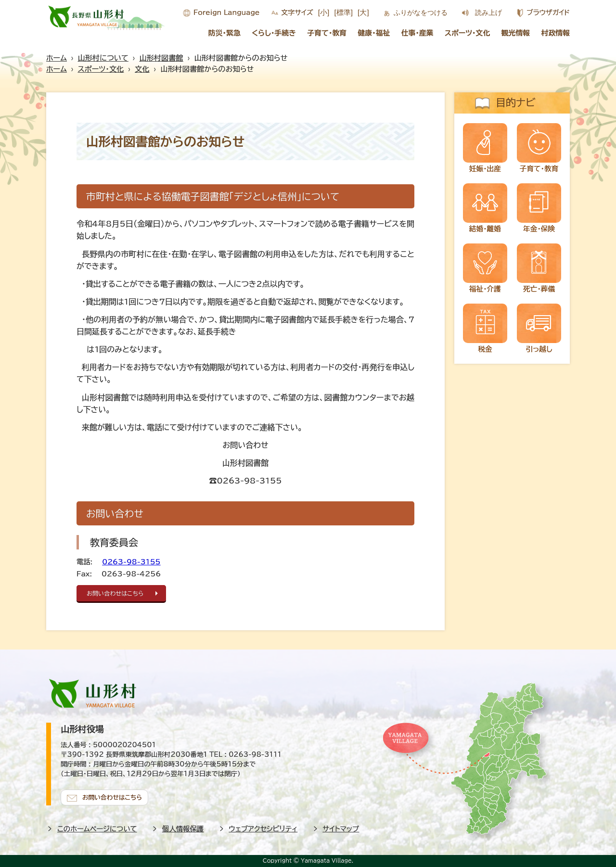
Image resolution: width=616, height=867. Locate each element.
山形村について (103, 58)
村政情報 (556, 33)
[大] (363, 12)
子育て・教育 (327, 33)
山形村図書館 (161, 58)
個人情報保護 (183, 828)
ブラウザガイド (548, 13)
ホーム (57, 58)
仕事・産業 (417, 33)
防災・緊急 (225, 33)
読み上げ (488, 13)
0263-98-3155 (131, 562)
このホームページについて (97, 828)
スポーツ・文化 (467, 33)
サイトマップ (341, 828)
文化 (142, 69)
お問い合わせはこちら (116, 593)
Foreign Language (226, 13)
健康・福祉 (374, 33)
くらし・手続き (274, 33)
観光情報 (516, 33)
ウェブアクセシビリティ (263, 828)
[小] (324, 12)
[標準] (343, 12)
